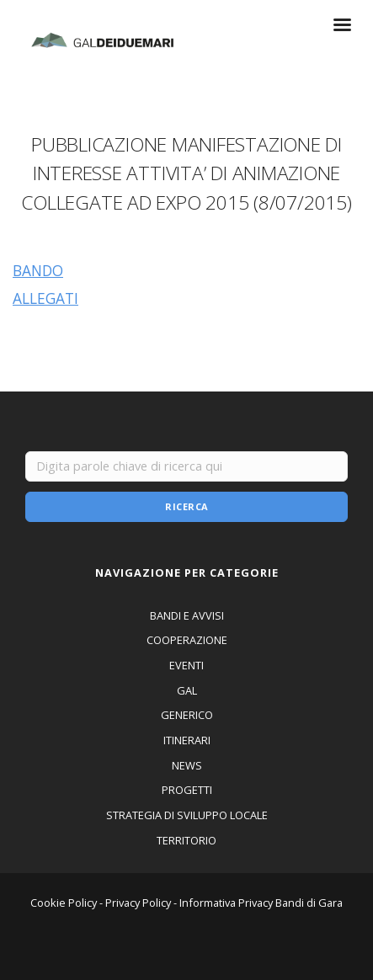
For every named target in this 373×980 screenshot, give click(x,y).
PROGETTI (187, 790)
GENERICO (187, 715)
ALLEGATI (45, 298)
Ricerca (187, 506)
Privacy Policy (138, 903)
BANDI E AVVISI (187, 615)
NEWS (187, 765)
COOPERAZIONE (187, 640)
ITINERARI (187, 740)
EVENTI (186, 665)
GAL (187, 690)
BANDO (38, 270)
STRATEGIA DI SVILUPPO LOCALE (187, 815)
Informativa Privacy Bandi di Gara (261, 903)
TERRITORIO (186, 840)
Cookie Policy (64, 903)
